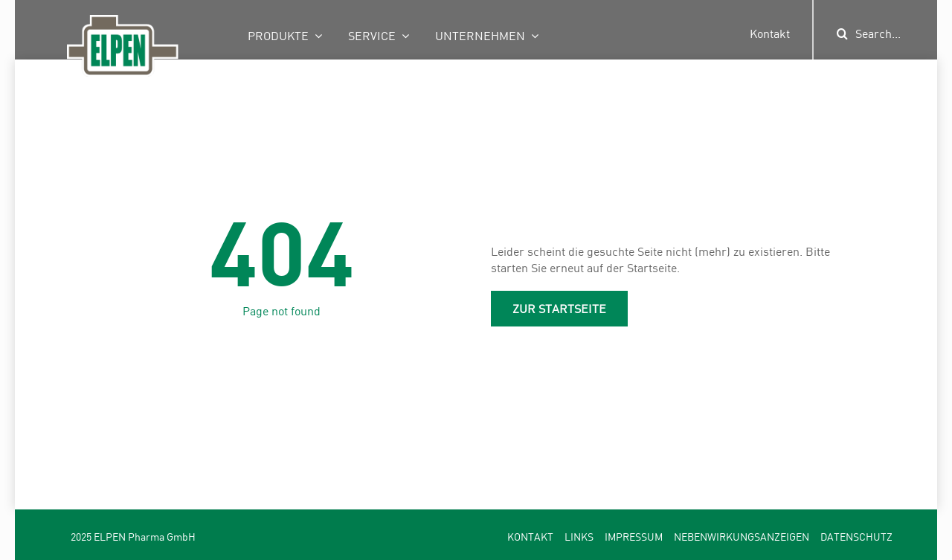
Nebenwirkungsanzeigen (742, 537)
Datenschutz (856, 537)
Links (579, 537)
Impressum (634, 537)
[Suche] (843, 33)
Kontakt (770, 33)
